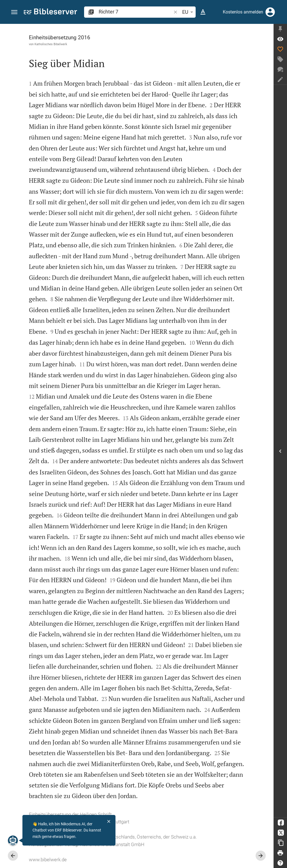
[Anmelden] (270, 12)
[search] (136, 12)
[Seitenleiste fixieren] (280, 29)
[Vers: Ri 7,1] (280, 39)
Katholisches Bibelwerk (51, 44)
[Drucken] (280, 853)
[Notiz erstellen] (280, 79)
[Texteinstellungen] (203, 12)
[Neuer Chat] (280, 69)
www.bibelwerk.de (48, 860)
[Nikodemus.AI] (13, 840)
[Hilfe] (280, 863)
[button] (14, 12)
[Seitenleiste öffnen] (280, 451)
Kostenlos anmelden (243, 12)
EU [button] (189, 12)
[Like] (280, 49)
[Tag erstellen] (280, 59)
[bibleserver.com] (50, 12)
